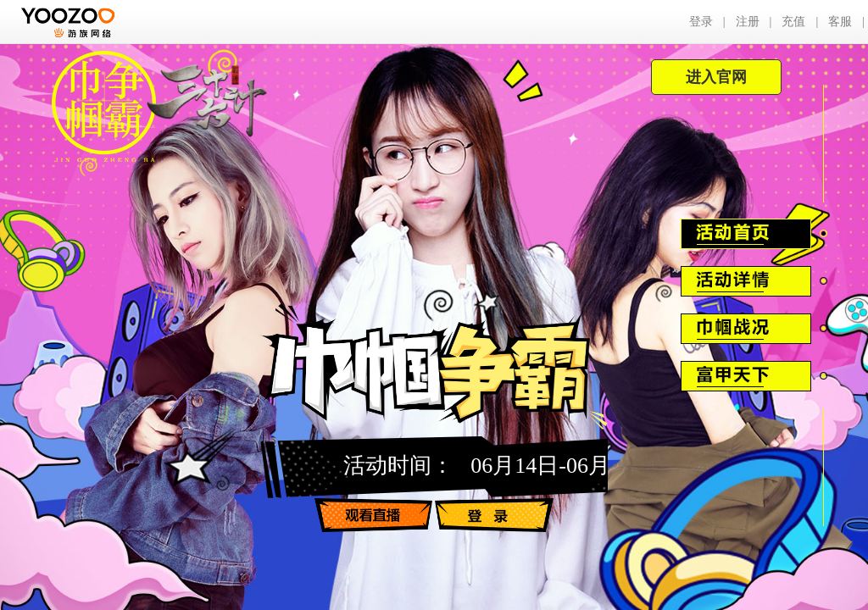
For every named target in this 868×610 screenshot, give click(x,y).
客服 (840, 22)
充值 (793, 22)
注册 (748, 22)
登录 (701, 22)
